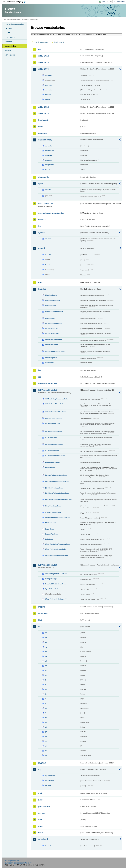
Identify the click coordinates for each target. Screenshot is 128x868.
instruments (50, 363)
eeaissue (48, 160)
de (46, 656)
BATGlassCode (51, 438)
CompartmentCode (52, 462)
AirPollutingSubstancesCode (56, 574)
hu (46, 689)
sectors (48, 785)
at (46, 633)
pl (46, 727)
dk (46, 661)
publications (44, 806)
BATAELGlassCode (52, 423)
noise (41, 800)
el (46, 670)
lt (46, 704)
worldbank (43, 839)
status (47, 169)
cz (46, 652)
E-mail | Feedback (12, 861)
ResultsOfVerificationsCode (56, 584)
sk (46, 751)
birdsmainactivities (52, 300)
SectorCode (50, 529)
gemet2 (42, 248)
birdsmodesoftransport (54, 312)
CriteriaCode (50, 467)
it (46, 699)
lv (46, 713)
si (46, 746)
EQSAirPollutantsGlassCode (56, 475)
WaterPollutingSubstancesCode (57, 599)
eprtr (40, 184)
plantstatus (49, 780)
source (48, 264)
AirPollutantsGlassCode (54, 404)
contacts (48, 146)
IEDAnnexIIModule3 (48, 390)
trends (48, 99)
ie (46, 694)
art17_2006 (43, 69)
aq (39, 49)
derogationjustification (54, 323)
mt (46, 718)
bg (46, 642)
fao (40, 226)
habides (42, 289)
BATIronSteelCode (52, 451)
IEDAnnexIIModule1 (48, 383)
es (46, 675)
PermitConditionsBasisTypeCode (58, 518)
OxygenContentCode (53, 512)
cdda (41, 127)
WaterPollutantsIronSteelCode (57, 556)
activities (49, 75)
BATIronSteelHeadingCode (55, 456)
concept (48, 254)
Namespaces (10, 55)
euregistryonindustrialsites (51, 213)
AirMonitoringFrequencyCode (56, 399)
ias (40, 370)
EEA (15, 2)
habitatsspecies (51, 358)
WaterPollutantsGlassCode (55, 549)
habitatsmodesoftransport (55, 351)
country (48, 845)
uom (40, 826)
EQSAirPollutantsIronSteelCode (57, 482)
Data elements (10, 37)
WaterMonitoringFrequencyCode (57, 544)
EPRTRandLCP (45, 204)
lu (46, 708)
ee (46, 666)
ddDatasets (49, 151)
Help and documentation (14, 24)
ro (46, 736)
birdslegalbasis (51, 295)
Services (8, 51)
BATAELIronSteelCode (54, 431)
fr (46, 685)
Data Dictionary (23, 19)
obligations (49, 165)
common (42, 133)
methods (48, 90)
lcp (40, 770)
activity (48, 190)
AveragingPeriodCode (53, 418)
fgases (41, 233)
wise (40, 833)
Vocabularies (10, 46)
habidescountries (52, 328)
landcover (43, 613)
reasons (48, 95)
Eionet (15, 19)
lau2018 (42, 763)
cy (46, 647)
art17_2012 (43, 107)
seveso (42, 813)
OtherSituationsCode (53, 506)
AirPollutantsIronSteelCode (55, 412)
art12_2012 (43, 56)
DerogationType (51, 579)
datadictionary (45, 140)
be (46, 637)
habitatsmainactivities (53, 340)
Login (103, 2)
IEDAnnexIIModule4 (48, 565)
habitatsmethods (51, 345)
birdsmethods (50, 305)
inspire (41, 607)
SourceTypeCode (52, 534)
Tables (7, 33)
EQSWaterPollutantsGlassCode (57, 493)
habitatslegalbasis (52, 333)
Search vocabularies (41, 42)
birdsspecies (50, 318)
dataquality (43, 177)
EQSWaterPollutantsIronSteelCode (58, 500)
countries (49, 85)
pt (46, 732)
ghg (40, 282)
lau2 (40, 627)
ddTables (49, 155)
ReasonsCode (50, 523)
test (40, 820)
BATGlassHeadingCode (54, 444)
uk (46, 755)
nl (46, 722)
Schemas (8, 42)
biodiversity (44, 120)
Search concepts (59, 42)
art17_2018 (43, 113)
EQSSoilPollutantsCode (54, 488)
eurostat (42, 219)
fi (46, 680)
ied (40, 377)
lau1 (40, 620)
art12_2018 (43, 62)
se (46, 741)
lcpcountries (50, 776)
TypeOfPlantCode (52, 589)
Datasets (8, 28)
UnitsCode (49, 539)
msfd (41, 793)
